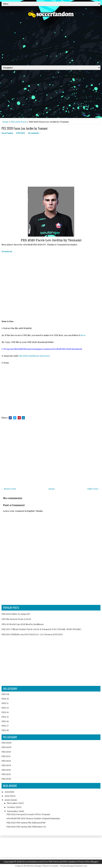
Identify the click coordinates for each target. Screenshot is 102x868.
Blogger (95, 862)
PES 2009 (6, 747)
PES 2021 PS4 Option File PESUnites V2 (26, 827)
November (13, 803)
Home (6, 122)
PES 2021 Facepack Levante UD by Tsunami (28, 814)
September (13, 811)
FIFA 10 (5, 699)
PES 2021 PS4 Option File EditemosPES (26, 823)
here (83, 335)
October (11, 807)
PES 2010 (6, 752)
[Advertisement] (51, 40)
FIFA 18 (5, 730)
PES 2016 (6, 779)
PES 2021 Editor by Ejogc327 (16, 614)
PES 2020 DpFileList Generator (34, 356)
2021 (7, 796)
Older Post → (94, 489)
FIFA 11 (5, 703)
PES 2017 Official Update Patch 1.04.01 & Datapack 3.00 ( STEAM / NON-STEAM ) (41, 629)
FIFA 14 (5, 712)
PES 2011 (6, 756)
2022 (7, 792)
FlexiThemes (29, 866)
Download (7, 251)
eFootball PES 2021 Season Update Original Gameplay (33, 818)
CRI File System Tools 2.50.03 (16, 619)
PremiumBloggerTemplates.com (74, 866)
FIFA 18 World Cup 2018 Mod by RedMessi (23, 624)
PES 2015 (6, 774)
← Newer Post (9, 489)
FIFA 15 (5, 717)
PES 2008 (6, 743)
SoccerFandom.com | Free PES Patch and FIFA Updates (49, 862)
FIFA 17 (5, 726)
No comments (34, 133)
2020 (8, 800)
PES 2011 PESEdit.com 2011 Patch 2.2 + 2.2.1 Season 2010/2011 (32, 634)
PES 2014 (6, 770)
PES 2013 (6, 765)
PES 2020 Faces (19, 122)
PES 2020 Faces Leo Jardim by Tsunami (24, 128)
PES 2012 (6, 761)
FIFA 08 (5, 694)
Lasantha (55, 866)
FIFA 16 (5, 721)
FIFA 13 (5, 708)
